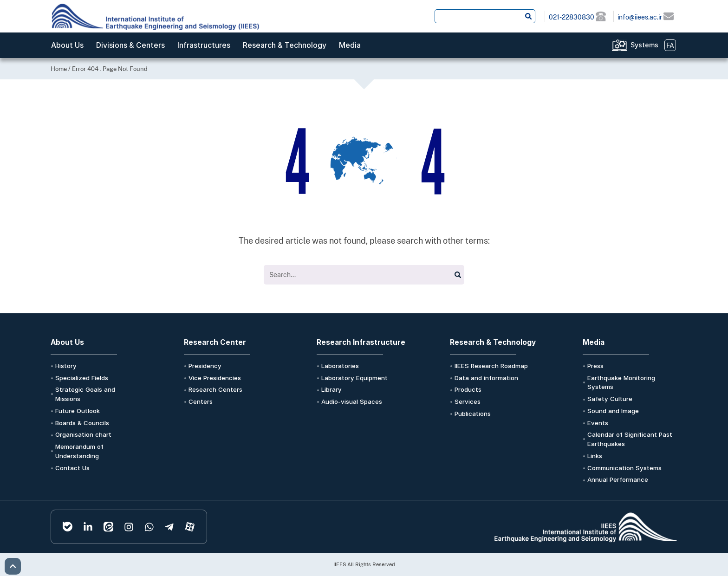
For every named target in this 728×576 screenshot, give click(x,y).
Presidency (205, 366)
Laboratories (340, 366)
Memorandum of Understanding (79, 451)
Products (468, 389)
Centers (201, 401)
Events (598, 423)
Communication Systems (624, 468)
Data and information (486, 378)
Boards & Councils (82, 423)
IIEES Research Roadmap (491, 366)
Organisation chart (83, 434)
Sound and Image (613, 411)
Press (595, 366)
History (66, 366)
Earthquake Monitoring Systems (621, 382)
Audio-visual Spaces (352, 401)
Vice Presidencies (215, 378)
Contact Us (72, 468)
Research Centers (215, 389)
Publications (473, 414)
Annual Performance (618, 479)
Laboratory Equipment (354, 378)
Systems (644, 45)
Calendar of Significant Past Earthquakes (630, 439)
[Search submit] (528, 16)
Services (468, 401)
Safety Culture (610, 399)
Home (59, 69)
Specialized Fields (82, 378)
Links (595, 456)
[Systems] (620, 45)
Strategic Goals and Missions (85, 394)
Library (331, 389)
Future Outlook (78, 411)
